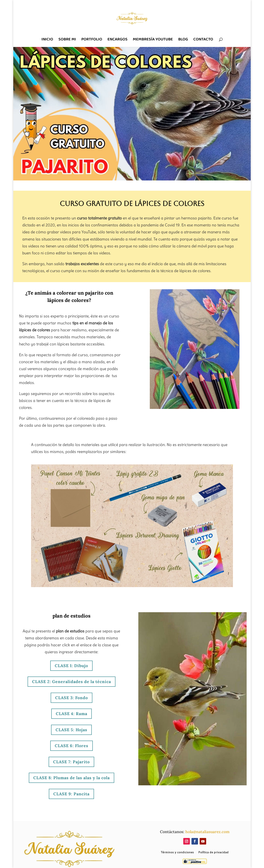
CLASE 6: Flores (72, 746)
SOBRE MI (67, 40)
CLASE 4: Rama (72, 714)
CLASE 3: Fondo (72, 698)
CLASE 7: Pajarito (71, 762)
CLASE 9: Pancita (71, 794)
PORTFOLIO (92, 40)
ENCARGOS (117, 40)
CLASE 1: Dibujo (71, 666)
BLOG (183, 40)
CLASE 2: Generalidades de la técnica (72, 682)
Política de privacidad (214, 852)
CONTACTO (203, 40)
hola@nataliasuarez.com (207, 832)
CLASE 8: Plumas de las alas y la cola (72, 778)
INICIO (47, 40)
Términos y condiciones (177, 852)
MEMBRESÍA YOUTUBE (153, 40)
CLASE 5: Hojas (71, 730)
